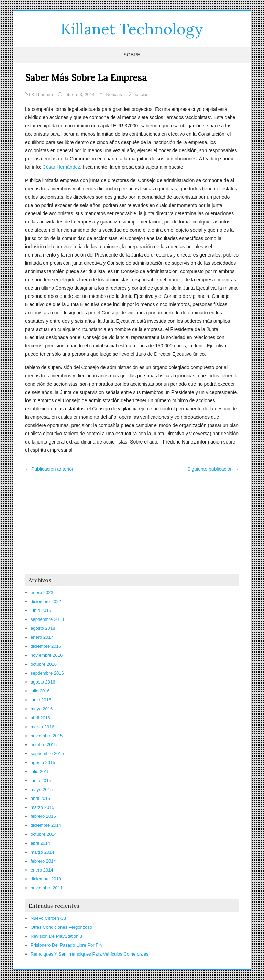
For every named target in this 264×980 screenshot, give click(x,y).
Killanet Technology (132, 29)
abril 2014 (40, 843)
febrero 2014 (43, 861)
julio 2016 (40, 691)
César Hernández (62, 167)
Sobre (132, 55)
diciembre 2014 (46, 825)
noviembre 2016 (47, 655)
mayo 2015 (42, 789)
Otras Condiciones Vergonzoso (61, 927)
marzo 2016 (42, 727)
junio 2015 (41, 780)
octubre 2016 (44, 664)
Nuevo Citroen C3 (48, 918)
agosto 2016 (43, 682)
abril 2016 (40, 718)
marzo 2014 (42, 852)
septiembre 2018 (47, 619)
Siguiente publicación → (213, 469)
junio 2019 (41, 610)
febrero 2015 (43, 816)
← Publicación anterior (49, 469)
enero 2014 (42, 870)
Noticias (114, 95)
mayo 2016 (42, 709)
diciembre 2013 (46, 879)
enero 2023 (42, 592)
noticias (141, 95)
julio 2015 (40, 772)
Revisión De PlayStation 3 (56, 936)
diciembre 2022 (46, 601)
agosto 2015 (43, 763)
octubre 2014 (44, 834)
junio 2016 (41, 700)
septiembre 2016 (47, 673)
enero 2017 (42, 637)
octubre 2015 (44, 745)
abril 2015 (40, 798)
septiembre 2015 (47, 754)
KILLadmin (42, 95)
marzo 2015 (42, 807)
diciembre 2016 (46, 646)
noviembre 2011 (47, 888)
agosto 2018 (43, 628)
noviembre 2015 (47, 736)
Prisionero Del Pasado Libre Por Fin (66, 945)
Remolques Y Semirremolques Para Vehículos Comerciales (90, 954)
